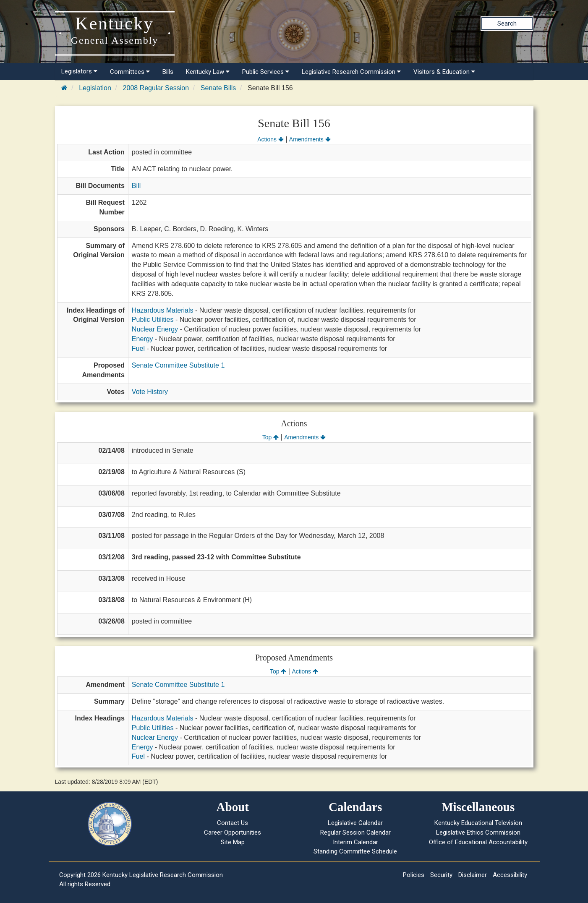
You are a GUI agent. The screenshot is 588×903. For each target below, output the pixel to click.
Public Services (266, 72)
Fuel (138, 348)
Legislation (95, 88)
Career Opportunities (233, 833)
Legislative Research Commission (351, 72)
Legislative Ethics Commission (478, 833)
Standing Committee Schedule (355, 851)
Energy (142, 339)
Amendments (310, 139)
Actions (270, 139)
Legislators (79, 71)
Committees (130, 72)
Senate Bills (218, 88)
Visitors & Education (444, 72)
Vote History (150, 392)
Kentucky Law (208, 72)
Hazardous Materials (163, 310)
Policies (414, 875)
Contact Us (233, 823)
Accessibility (510, 875)
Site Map (233, 842)
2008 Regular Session (156, 88)
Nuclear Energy (155, 329)
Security (441, 875)
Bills (168, 72)
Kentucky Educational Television (478, 823)
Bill (136, 186)
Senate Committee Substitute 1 (178, 365)
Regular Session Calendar (355, 833)
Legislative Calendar (355, 823)
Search (507, 23)
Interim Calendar (355, 842)
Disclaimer (473, 875)
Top (270, 437)
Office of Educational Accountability (478, 842)
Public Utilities (153, 320)
